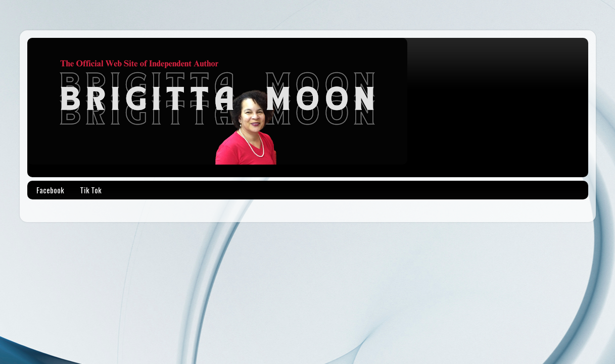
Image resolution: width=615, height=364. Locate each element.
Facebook (50, 190)
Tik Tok (91, 190)
